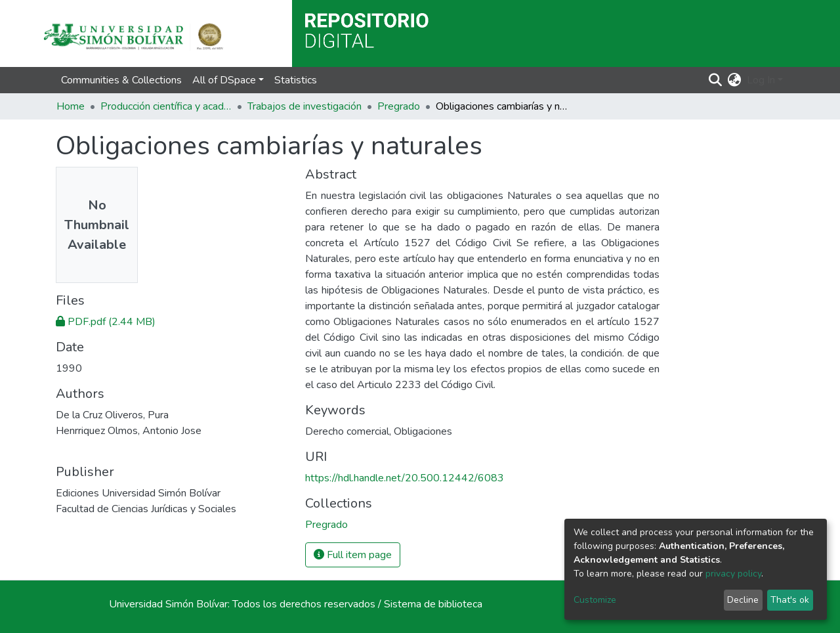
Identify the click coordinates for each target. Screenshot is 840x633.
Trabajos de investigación (304, 106)
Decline (743, 600)
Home (71, 106)
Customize (595, 600)
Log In (761, 80)
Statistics (296, 80)
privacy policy (733, 574)
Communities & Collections (121, 80)
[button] (735, 80)
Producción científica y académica (166, 106)
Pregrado (399, 106)
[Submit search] (716, 80)
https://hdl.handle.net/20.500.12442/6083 (405, 478)
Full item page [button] (353, 555)
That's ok (790, 600)
